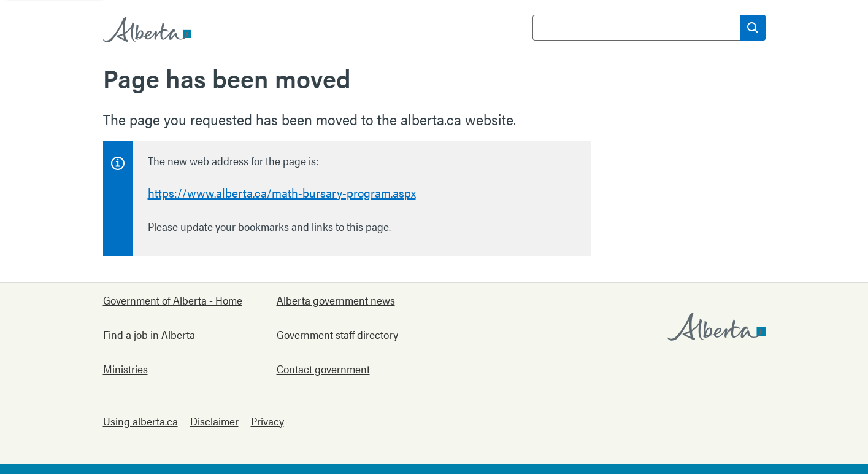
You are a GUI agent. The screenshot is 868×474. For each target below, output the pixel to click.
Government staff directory (337, 334)
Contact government (323, 369)
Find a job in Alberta (149, 334)
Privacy (267, 421)
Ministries (125, 369)
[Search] (753, 28)
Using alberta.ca (140, 421)
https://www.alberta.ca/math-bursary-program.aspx (282, 192)
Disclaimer (214, 421)
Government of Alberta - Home (173, 300)
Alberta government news (336, 300)
